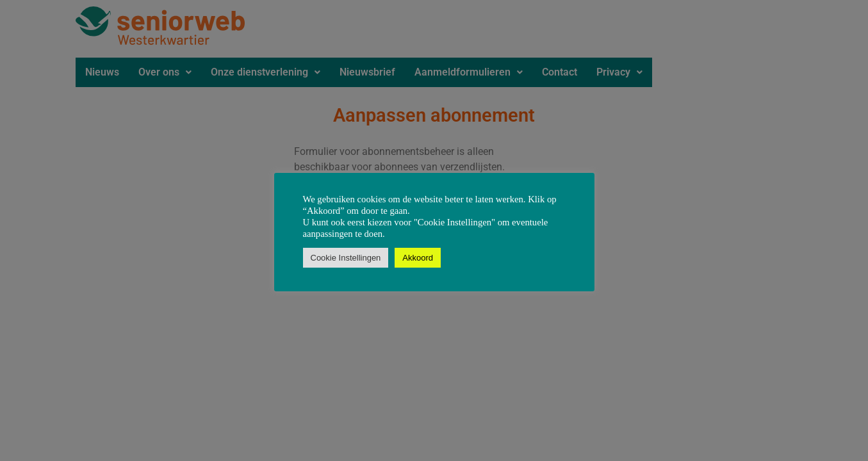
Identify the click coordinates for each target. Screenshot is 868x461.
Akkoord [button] (418, 258)
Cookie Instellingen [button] (346, 258)
